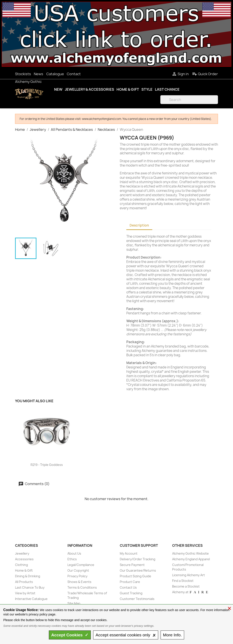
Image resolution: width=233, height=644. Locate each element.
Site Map (74, 603)
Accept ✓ (70, 635)
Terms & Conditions (82, 587)
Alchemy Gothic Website (190, 553)
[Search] (189, 100)
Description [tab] (139, 225)
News (39, 74)
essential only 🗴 (126, 635)
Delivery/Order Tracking (138, 559)
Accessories (24, 559)
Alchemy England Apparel (191, 559)
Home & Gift (128, 89)
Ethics (72, 559)
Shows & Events (79, 582)
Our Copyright (78, 570)
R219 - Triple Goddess (47, 465)
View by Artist (25, 593)
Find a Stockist (183, 581)
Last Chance (167, 89)
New (58, 89)
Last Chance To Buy (30, 587)
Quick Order (205, 74)
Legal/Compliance (81, 565)
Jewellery (22, 553)
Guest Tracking (131, 593)
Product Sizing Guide (135, 576)
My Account (129, 553)
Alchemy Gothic (28, 82)
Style (147, 89)
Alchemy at (190, 592)
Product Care (130, 582)
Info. (172, 635)
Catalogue (55, 74)
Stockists (23, 74)
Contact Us (128, 587)
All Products (24, 582)
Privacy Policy (77, 576)
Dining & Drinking (28, 576)
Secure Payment (132, 565)
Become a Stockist (186, 586)
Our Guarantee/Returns (138, 570)
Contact (74, 74)
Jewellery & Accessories (89, 89)
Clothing (21, 565)
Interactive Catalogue (31, 599)
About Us (74, 553)
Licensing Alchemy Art (188, 575)
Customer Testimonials (137, 599)
